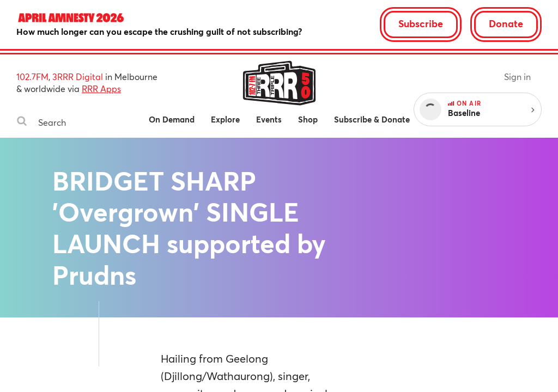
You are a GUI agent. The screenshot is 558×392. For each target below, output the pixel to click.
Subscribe (421, 23)
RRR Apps (101, 88)
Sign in (517, 76)
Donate (506, 23)
